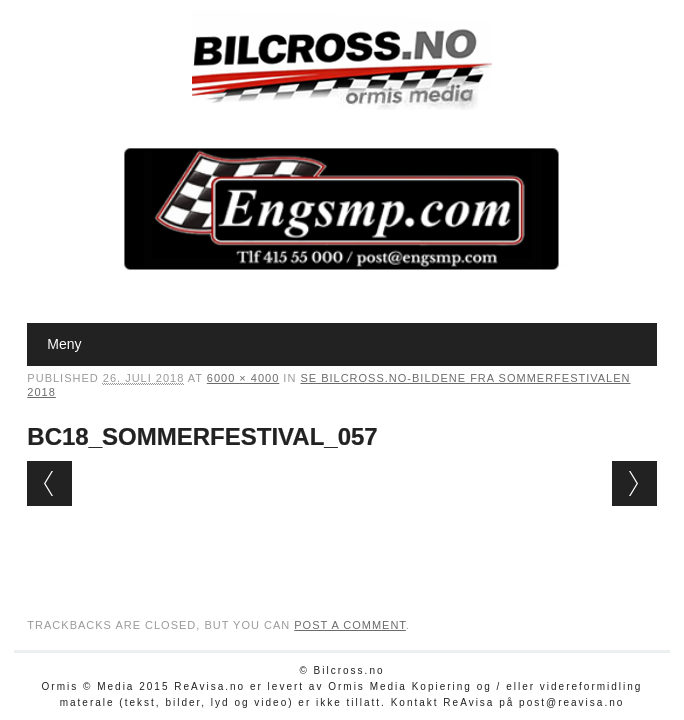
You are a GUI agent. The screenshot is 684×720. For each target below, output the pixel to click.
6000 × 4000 (243, 378)
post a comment (350, 625)
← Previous (49, 483)
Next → (634, 483)
